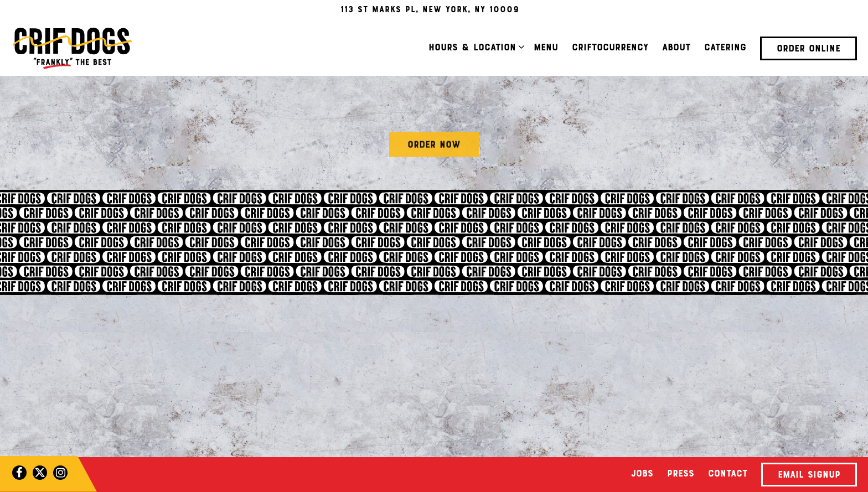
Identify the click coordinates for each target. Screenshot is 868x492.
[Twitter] (40, 473)
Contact (728, 474)
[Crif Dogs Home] (72, 48)
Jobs (642, 474)
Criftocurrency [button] (610, 48)
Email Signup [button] (809, 475)
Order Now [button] (434, 146)
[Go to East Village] (430, 10)
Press (681, 474)
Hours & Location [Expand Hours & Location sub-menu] (474, 47)
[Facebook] (19, 473)
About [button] (676, 48)
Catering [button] (725, 48)
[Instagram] (60, 473)
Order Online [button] (808, 49)
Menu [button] (546, 48)
